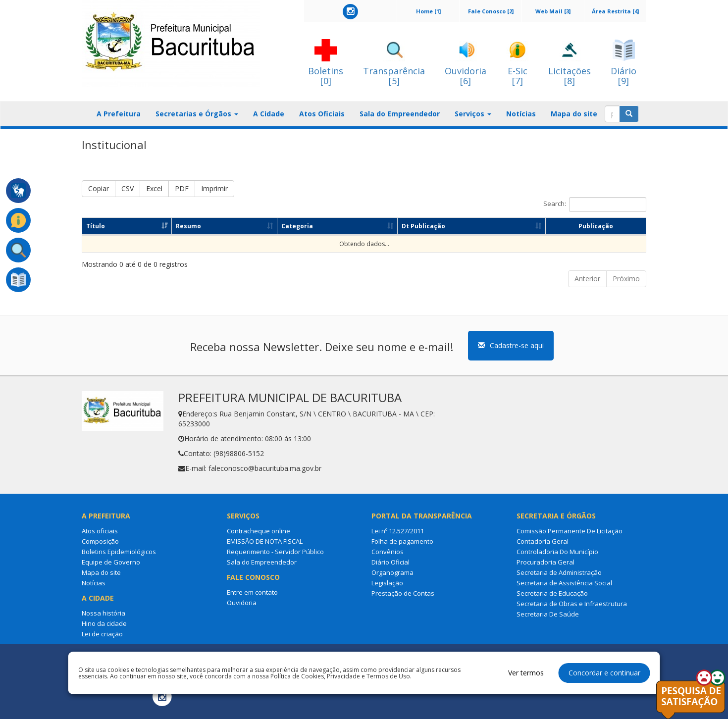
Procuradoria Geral (546, 562)
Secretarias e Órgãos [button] (197, 114)
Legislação (387, 583)
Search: (595, 205)
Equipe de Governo (111, 562)
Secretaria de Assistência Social (564, 583)
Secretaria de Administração (559, 572)
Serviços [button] (473, 114)
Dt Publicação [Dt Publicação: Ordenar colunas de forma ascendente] (423, 226)
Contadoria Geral (543, 541)
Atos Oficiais (322, 114)
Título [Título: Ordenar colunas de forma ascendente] (96, 226)
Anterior (587, 279)
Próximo (626, 279)
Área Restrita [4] (615, 11)
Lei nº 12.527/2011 (398, 531)
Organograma (392, 572)
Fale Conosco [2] (491, 11)
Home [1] (428, 11)
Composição (100, 541)
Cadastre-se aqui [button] (511, 345)
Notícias (521, 114)
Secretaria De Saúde (548, 614)
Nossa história (104, 613)
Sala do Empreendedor (400, 114)
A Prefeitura (119, 114)
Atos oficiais (100, 531)
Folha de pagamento (402, 541)
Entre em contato (252, 592)
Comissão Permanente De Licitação (570, 531)
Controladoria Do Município (557, 552)
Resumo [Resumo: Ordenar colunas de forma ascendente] (188, 226)
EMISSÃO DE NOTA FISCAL (265, 541)
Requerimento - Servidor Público (275, 552)
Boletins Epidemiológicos (119, 552)
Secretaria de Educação (552, 593)
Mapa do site (574, 114)
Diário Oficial (390, 562)
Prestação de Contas (403, 593)
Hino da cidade (104, 623)
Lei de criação (102, 634)
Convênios (388, 552)
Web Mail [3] (553, 11)
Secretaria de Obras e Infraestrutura (572, 604)
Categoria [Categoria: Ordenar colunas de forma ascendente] (297, 226)
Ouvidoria (242, 603)
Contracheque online (259, 531)
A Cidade (269, 114)
